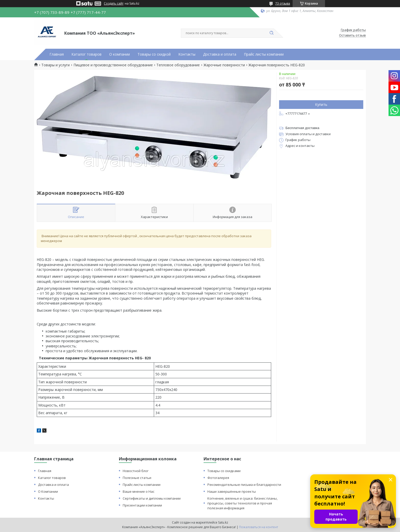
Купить (321, 104)
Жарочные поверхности (224, 65)
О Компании (48, 491)
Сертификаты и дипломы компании (152, 498)
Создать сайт (114, 4)
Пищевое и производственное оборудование (113, 65)
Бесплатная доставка (302, 128)
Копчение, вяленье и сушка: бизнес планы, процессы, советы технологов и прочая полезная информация (242, 503)
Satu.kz (223, 522)
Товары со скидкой (154, 54)
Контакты (187, 54)
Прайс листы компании (264, 54)
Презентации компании (142, 505)
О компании (120, 54)
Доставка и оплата (220, 54)
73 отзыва (283, 3)
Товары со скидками (224, 471)
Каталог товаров (86, 54)
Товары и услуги (55, 65)
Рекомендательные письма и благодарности (244, 485)
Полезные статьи (137, 478)
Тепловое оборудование (178, 65)
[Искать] (271, 33)
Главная (57, 54)
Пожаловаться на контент (259, 527)
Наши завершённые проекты (232, 491)
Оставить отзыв (352, 35)
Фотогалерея (218, 478)
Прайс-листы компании (142, 485)
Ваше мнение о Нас (139, 491)
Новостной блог (136, 471)
